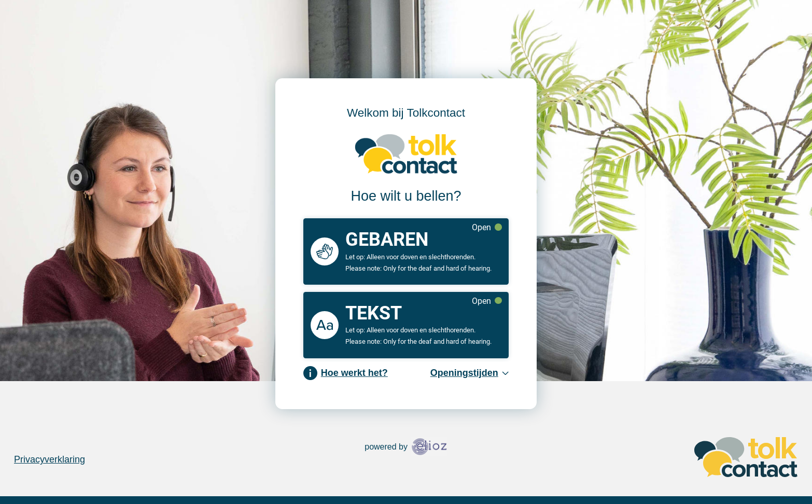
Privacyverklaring (50, 459)
